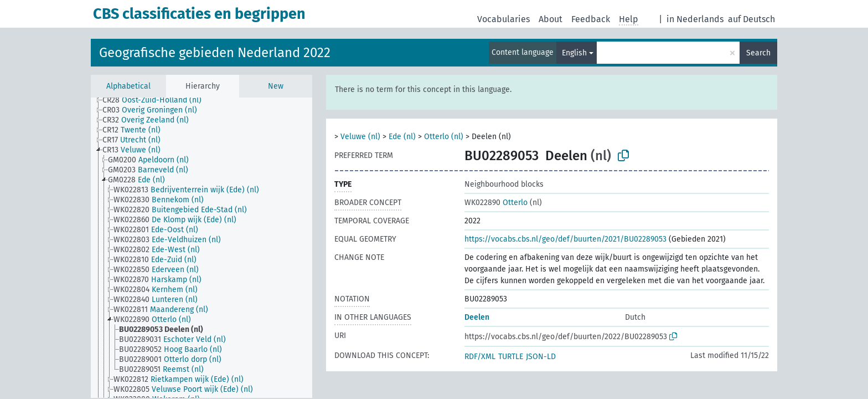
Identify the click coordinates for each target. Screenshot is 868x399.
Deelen (477, 317)
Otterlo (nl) (444, 137)
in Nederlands (695, 19)
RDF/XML (480, 357)
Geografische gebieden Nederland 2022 (215, 53)
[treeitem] (157, 100)
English (574, 53)
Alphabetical (128, 86)
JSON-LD (541, 357)
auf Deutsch (751, 19)
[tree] (201, 248)
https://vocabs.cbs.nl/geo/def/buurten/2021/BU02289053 (565, 239)
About (551, 19)
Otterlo (496, 203)
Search (758, 53)
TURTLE (511, 357)
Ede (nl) (402, 137)
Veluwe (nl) (360, 137)
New (276, 86)
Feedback (591, 19)
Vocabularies (503, 19)
